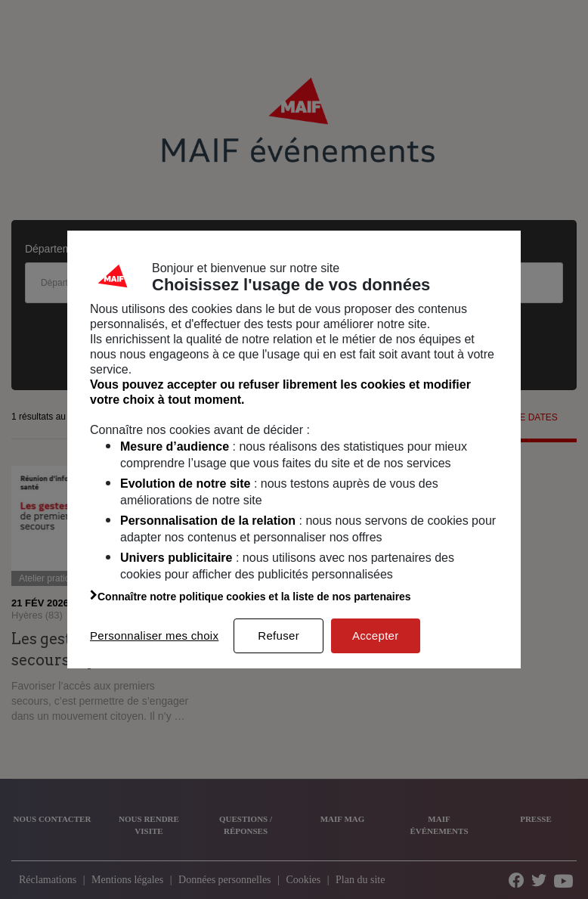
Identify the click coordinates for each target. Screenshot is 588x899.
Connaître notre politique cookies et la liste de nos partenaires (251, 597)
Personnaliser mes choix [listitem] (154, 635)
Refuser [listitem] (279, 635)
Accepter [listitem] (376, 635)
